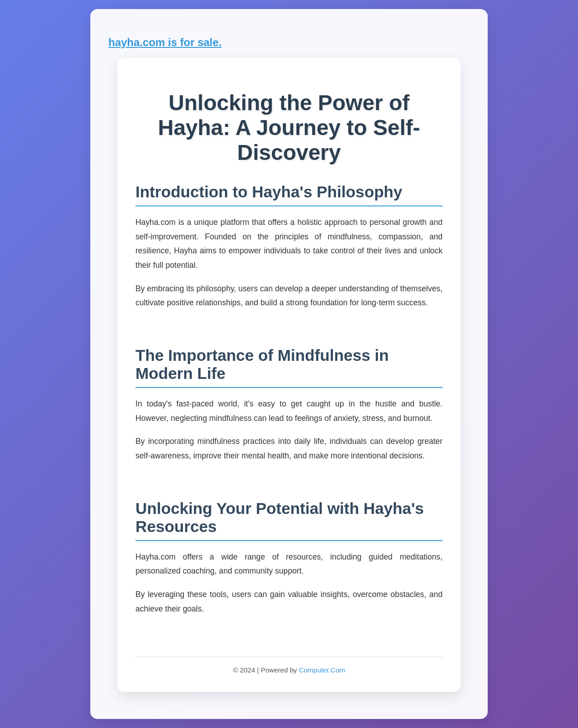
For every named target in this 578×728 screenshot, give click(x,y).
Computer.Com (322, 670)
